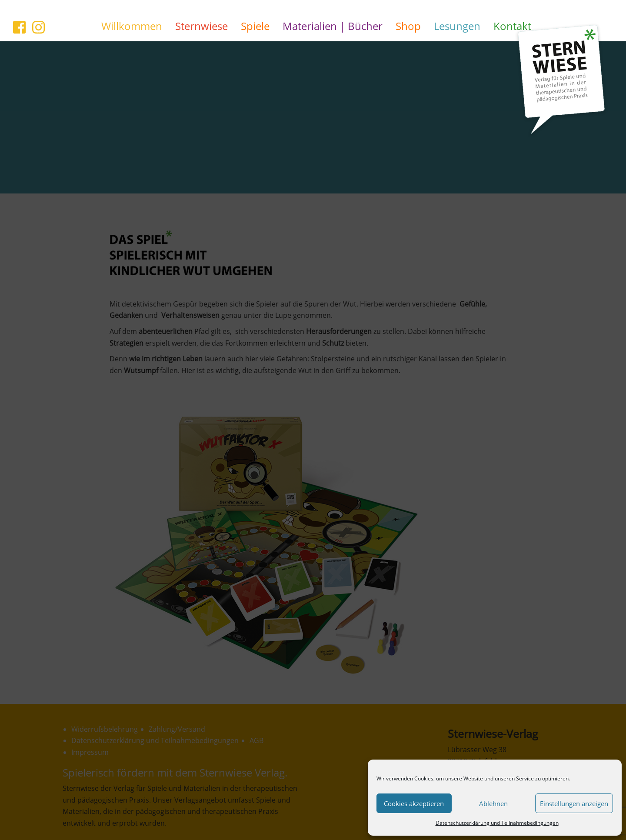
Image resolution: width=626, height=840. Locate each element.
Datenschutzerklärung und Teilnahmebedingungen (497, 823)
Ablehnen (493, 803)
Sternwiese (201, 26)
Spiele (255, 26)
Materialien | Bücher (333, 26)
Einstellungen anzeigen (574, 803)
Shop (408, 26)
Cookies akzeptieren (414, 803)
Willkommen (132, 26)
